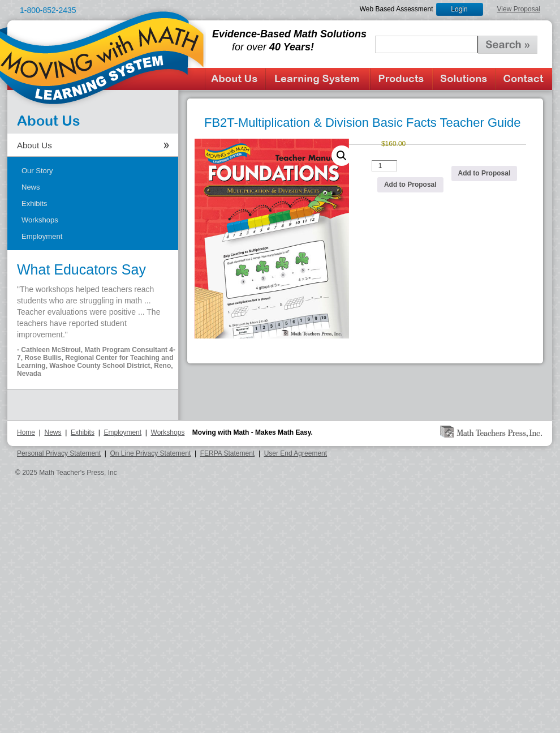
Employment (42, 236)
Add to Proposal (410, 185)
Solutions (464, 79)
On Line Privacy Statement (151, 453)
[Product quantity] (385, 166)
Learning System (318, 79)
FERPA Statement (228, 453)
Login (459, 9)
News (31, 187)
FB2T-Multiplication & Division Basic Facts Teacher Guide (363, 123)
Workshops (40, 220)
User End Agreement (296, 453)
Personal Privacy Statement (59, 453)
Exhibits (35, 203)
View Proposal (519, 9)
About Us (235, 79)
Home (26, 432)
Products (401, 79)
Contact (524, 79)
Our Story (37, 171)
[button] (342, 156)
